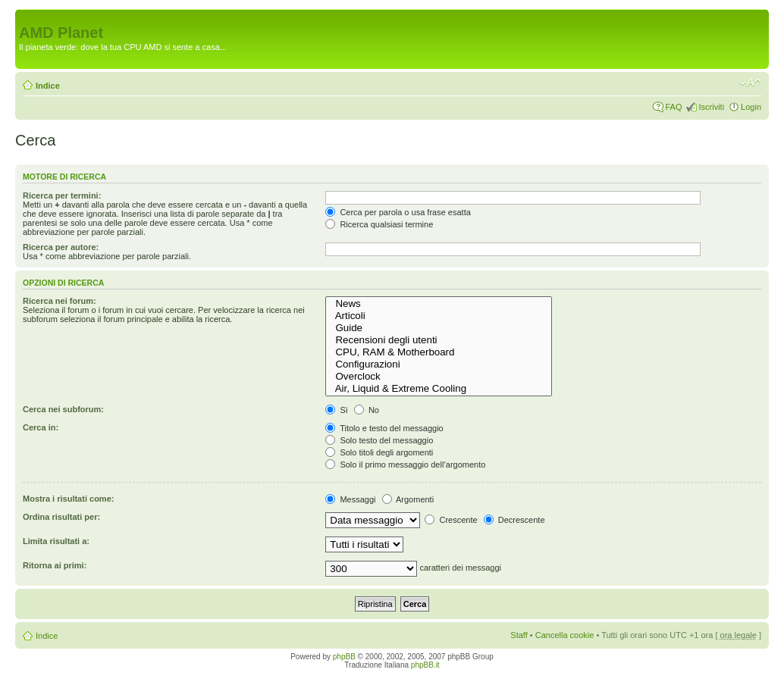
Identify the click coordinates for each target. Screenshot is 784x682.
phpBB (344, 657)
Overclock (439, 377)
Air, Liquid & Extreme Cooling (439, 389)
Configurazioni (439, 364)
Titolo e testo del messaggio (384, 428)
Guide (439, 328)
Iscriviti (711, 107)
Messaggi (350, 499)
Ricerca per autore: (61, 247)
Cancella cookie (565, 635)
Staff (519, 635)
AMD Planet (61, 33)
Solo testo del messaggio (379, 440)
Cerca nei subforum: (63, 409)
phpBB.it (425, 665)
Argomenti (408, 499)
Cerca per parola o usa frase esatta (398, 212)
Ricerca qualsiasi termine (379, 224)
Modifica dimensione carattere (750, 83)
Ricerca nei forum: (60, 301)
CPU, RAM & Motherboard (439, 352)
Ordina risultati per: (61, 517)
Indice (48, 86)
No (367, 410)
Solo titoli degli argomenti (379, 452)
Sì (336, 410)
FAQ (673, 107)
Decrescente (514, 520)
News (439, 304)
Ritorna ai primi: (55, 565)
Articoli (439, 316)
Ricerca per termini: (62, 196)
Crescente (451, 520)
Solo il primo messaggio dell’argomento (405, 465)
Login (751, 107)
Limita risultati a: (56, 541)
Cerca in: (41, 427)
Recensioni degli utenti (439, 340)
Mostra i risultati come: (68, 499)
